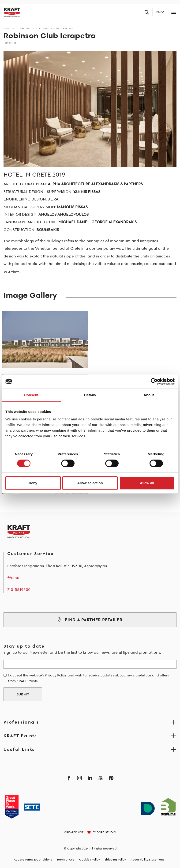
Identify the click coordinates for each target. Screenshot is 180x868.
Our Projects (25, 28)
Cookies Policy (90, 859)
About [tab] (149, 395)
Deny (33, 483)
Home (7, 28)
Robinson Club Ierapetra (56, 28)
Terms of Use (66, 859)
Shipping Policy (115, 859)
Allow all (147, 483)
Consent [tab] (31, 395)
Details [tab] (90, 395)
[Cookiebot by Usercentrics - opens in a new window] (154, 381)
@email (14, 577)
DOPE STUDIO (106, 832)
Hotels (10, 43)
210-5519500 (19, 589)
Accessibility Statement (147, 859)
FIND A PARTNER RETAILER (90, 620)
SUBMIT (23, 694)
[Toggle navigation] (174, 12)
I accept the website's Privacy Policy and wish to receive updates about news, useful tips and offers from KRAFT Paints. (88, 678)
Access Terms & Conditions (33, 859)
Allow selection (90, 483)
